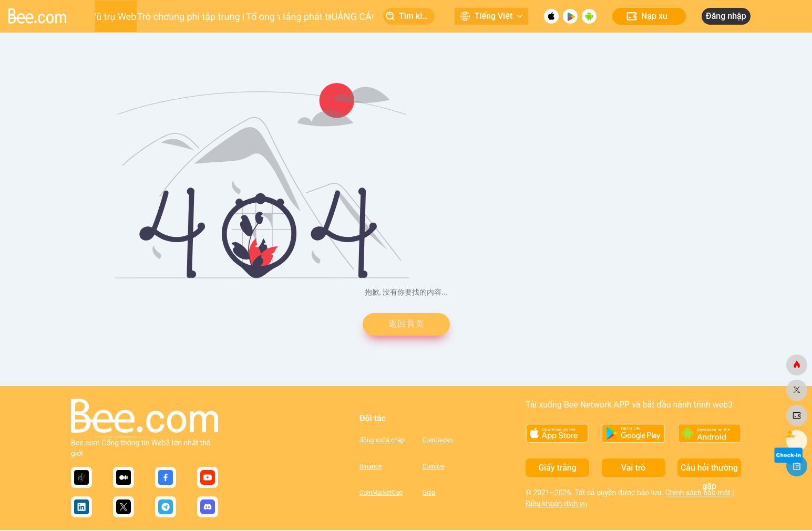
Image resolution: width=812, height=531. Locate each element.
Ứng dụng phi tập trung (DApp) (208, 17)
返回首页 (406, 325)
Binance (371, 467)
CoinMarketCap (381, 494)
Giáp (429, 494)
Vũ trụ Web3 (116, 17)
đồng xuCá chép (382, 441)
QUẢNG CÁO (351, 17)
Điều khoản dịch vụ (556, 505)
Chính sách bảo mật (699, 494)
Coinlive (434, 467)
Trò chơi (154, 17)
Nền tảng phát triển (304, 17)
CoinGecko (438, 441)
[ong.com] (797, 365)
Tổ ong (260, 17)
